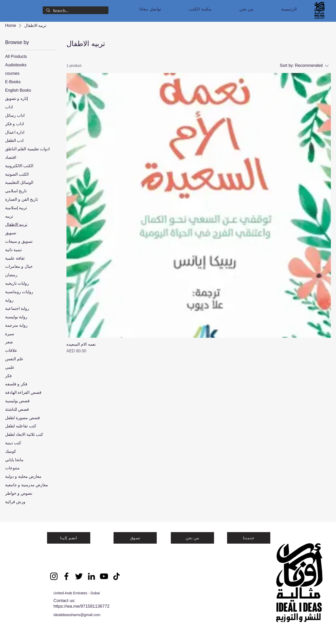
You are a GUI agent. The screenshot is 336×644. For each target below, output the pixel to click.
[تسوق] (135, 538)
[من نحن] (192, 538)
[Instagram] (54, 576)
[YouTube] (104, 576)
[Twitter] (79, 576)
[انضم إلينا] (69, 538)
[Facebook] (66, 576)
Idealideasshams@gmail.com (77, 615)
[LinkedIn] (91, 576)
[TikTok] (116, 576)
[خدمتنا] (249, 538)
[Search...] (75, 11)
